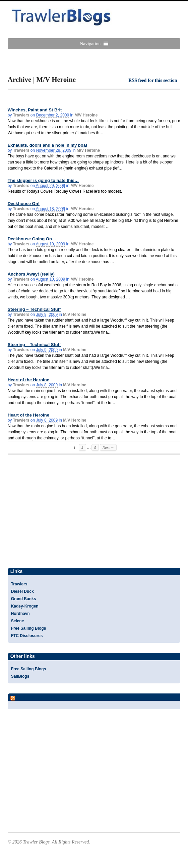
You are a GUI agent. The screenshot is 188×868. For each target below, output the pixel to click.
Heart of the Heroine (28, 380)
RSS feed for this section (153, 80)
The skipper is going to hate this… (43, 180)
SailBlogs (20, 676)
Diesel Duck (22, 591)
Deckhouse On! (24, 204)
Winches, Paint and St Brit (35, 110)
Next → (108, 447)
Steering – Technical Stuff (34, 309)
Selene (18, 621)
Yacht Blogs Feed (36, 697)
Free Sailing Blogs (29, 628)
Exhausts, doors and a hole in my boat (48, 145)
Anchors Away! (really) (31, 274)
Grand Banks (24, 599)
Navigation (90, 44)
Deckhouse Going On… (32, 239)
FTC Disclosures (27, 636)
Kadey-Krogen (25, 606)
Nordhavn (20, 614)
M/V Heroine (86, 115)
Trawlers (21, 115)
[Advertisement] (86, 62)
